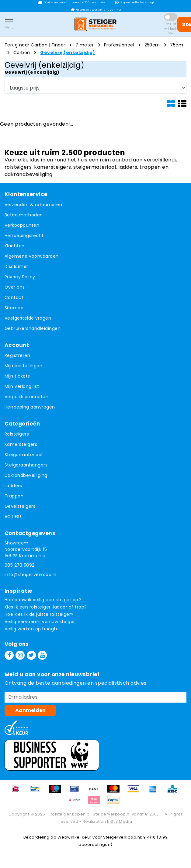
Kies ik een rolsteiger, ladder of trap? (46, 607)
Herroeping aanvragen (30, 407)
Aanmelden (30, 710)
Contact (14, 297)
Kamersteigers (21, 444)
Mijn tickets (17, 376)
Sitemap (14, 308)
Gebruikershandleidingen (33, 328)
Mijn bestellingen (23, 366)
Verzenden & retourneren (33, 205)
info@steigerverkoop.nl (31, 575)
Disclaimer (16, 266)
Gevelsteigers (20, 506)
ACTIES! (13, 517)
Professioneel (119, 45)
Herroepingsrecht (24, 236)
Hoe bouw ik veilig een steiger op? (43, 600)
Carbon (22, 53)
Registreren (17, 355)
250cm (152, 45)
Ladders (13, 486)
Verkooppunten (22, 225)
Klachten (15, 246)
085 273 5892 (20, 565)
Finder (59, 45)
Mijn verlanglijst (22, 386)
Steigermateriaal (24, 455)
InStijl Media (120, 821)
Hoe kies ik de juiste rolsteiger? (39, 614)
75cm (177, 45)
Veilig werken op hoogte (32, 629)
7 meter (85, 45)
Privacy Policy (20, 277)
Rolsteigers (17, 434)
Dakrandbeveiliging (26, 475)
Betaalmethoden (24, 215)
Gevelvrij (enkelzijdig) (68, 53)
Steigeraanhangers (26, 465)
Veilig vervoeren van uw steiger (40, 622)
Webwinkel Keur (75, 837)
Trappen (14, 496)
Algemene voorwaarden (32, 256)
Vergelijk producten (26, 397)
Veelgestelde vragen (28, 318)
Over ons (15, 287)
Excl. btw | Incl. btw (171, 29)
